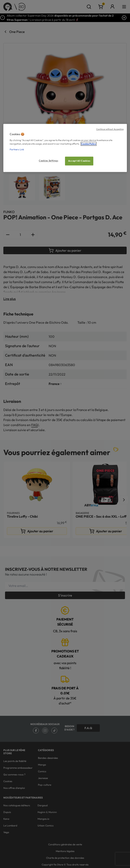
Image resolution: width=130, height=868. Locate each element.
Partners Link (17, 149)
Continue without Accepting (110, 129)
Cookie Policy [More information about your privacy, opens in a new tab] (89, 144)
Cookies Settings (48, 161)
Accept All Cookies (79, 161)
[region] (65, 148)
